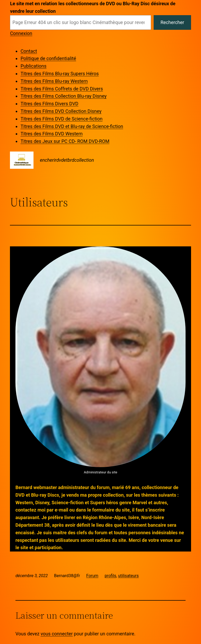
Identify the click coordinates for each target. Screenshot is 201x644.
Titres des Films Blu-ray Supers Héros (60, 74)
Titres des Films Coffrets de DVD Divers (62, 89)
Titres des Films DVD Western (51, 134)
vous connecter (57, 634)
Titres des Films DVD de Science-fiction (61, 119)
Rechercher (172, 22)
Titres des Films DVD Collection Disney (61, 111)
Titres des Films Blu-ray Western (54, 81)
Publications (33, 66)
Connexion (21, 33)
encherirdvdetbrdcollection (67, 160)
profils (110, 576)
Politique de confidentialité (48, 58)
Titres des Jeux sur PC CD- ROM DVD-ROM (65, 141)
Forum (92, 576)
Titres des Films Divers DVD (49, 104)
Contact (29, 51)
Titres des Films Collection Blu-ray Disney (63, 96)
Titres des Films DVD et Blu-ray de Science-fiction (72, 126)
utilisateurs (128, 576)
